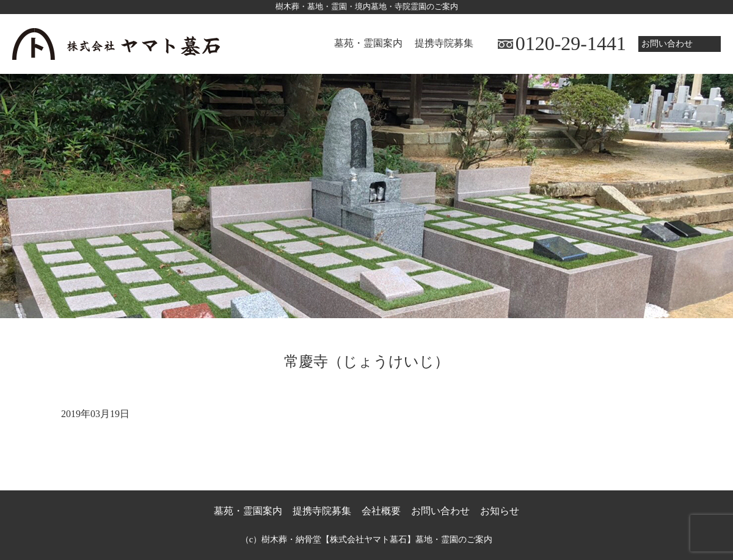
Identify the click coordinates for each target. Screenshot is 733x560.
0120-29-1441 (571, 43)
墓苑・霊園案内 (368, 43)
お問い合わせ (667, 43)
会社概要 (381, 511)
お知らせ (500, 511)
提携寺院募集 (444, 43)
